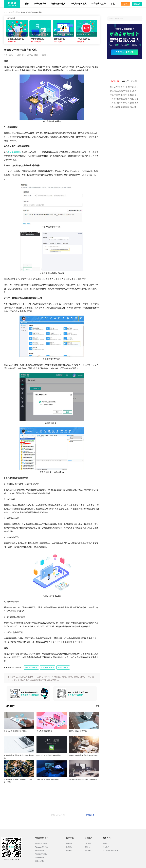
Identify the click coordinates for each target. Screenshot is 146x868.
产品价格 (69, 851)
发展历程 (88, 851)
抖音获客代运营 (99, 4)
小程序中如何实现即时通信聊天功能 (124, 99)
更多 (98, 706)
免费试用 (137, 4)
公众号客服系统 (15, 152)
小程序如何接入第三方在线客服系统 (124, 103)
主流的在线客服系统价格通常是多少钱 (125, 95)
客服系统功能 (14, 12)
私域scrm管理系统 (41, 847)
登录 (125, 4)
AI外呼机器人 (40, 851)
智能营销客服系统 (41, 854)
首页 (27, 4)
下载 (113, 4)
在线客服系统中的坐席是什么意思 (123, 91)
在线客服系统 (40, 4)
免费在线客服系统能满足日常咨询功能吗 (125, 107)
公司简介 (88, 844)
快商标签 (69, 847)
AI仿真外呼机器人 (78, 4)
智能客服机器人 (58, 4)
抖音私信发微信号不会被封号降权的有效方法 (125, 87)
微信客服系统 (63, 668)
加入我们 (106, 847)
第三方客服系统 (31, 668)
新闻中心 (88, 847)
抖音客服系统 (40, 861)
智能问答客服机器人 (42, 844)
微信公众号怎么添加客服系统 (31, 12)
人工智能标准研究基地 (111, 851)
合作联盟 (106, 844)
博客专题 (69, 844)
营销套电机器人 (41, 858)
